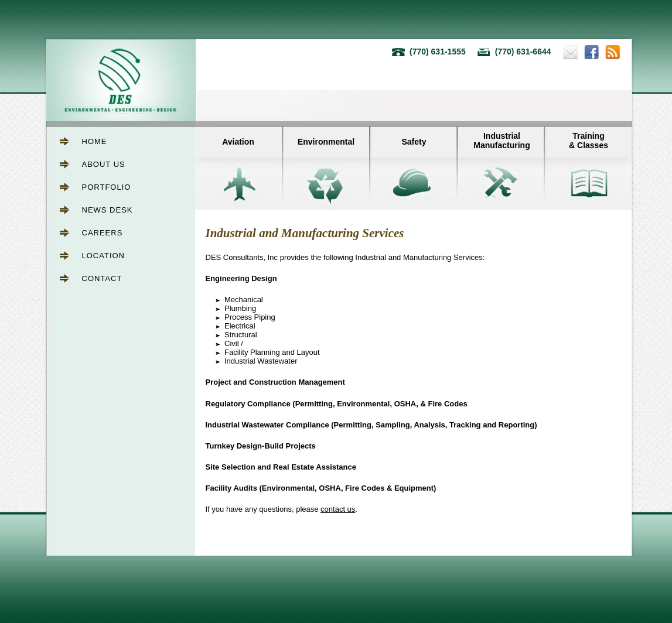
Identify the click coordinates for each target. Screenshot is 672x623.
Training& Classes (589, 141)
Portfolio (107, 187)
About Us (104, 164)
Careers (103, 233)
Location (104, 256)
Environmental (326, 142)
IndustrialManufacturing (502, 141)
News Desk (108, 210)
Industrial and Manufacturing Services (305, 233)
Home (95, 141)
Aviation (238, 142)
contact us (338, 509)
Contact (102, 278)
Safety (414, 142)
